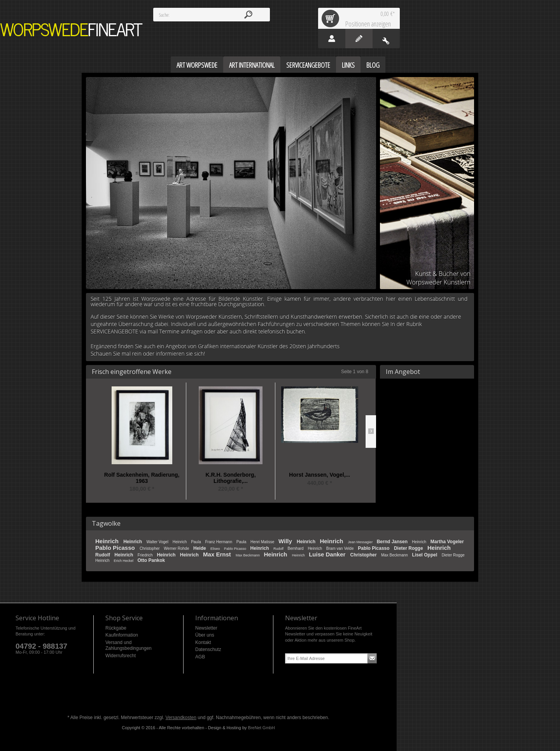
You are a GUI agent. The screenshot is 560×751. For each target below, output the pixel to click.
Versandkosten (181, 718)
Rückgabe (116, 628)
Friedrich (146, 555)
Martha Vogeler (447, 542)
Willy (286, 541)
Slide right (371, 432)
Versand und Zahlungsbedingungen (129, 646)
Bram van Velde (340, 548)
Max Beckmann (248, 555)
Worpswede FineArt (72, 30)
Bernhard (296, 548)
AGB (200, 657)
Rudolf (279, 549)
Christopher (150, 548)
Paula (196, 542)
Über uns (205, 635)
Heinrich (108, 541)
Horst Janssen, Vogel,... (319, 475)
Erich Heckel (124, 561)
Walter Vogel (158, 542)
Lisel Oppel (425, 555)
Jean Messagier (361, 542)
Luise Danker (328, 554)
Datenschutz (208, 649)
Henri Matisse (263, 542)
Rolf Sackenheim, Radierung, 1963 (142, 478)
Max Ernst (218, 554)
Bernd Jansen (393, 542)
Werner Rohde (177, 548)
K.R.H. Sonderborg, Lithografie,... (230, 478)
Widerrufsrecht (121, 656)
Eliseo (216, 549)
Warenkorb (332, 18)
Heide (200, 548)
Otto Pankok (151, 560)
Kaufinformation (122, 635)
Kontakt (203, 642)
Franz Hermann (219, 542)
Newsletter (206, 628)
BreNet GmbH (262, 728)
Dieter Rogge (409, 548)
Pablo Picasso (116, 548)
